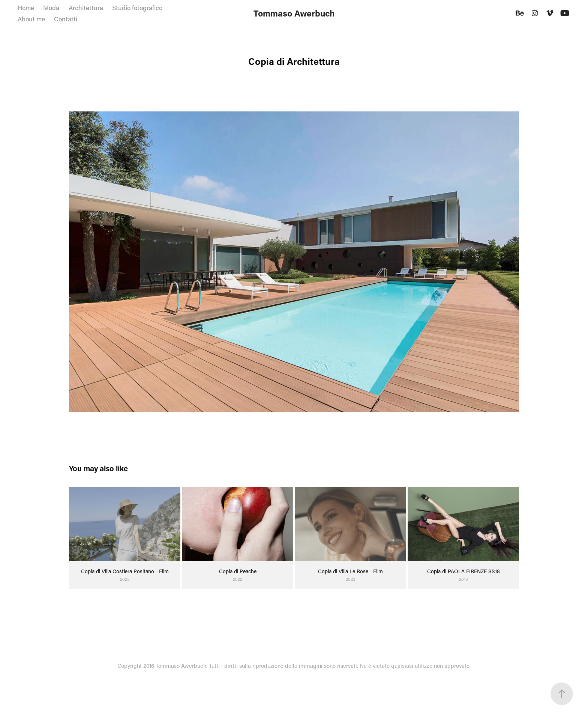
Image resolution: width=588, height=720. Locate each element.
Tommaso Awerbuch (294, 13)
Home (26, 8)
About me (31, 19)
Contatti (66, 19)
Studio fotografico (137, 8)
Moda (51, 8)
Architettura (86, 8)
